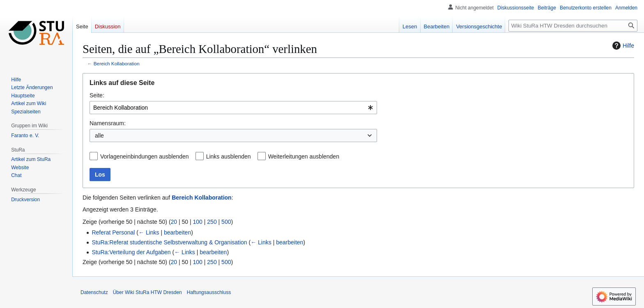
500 (226, 222)
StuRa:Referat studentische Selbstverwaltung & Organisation (169, 242)
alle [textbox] (99, 136)
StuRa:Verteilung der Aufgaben (131, 252)
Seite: (97, 95)
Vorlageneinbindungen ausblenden (145, 156)
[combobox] (233, 108)
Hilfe (622, 46)
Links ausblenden (229, 156)
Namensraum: (108, 123)
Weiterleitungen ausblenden (304, 156)
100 (198, 222)
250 (212, 222)
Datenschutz (94, 292)
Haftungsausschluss (209, 292)
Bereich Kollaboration (117, 63)
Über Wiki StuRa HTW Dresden (147, 292)
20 (174, 222)
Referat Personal (113, 232)
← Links (149, 232)
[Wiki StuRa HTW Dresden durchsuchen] (573, 26)
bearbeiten (177, 232)
